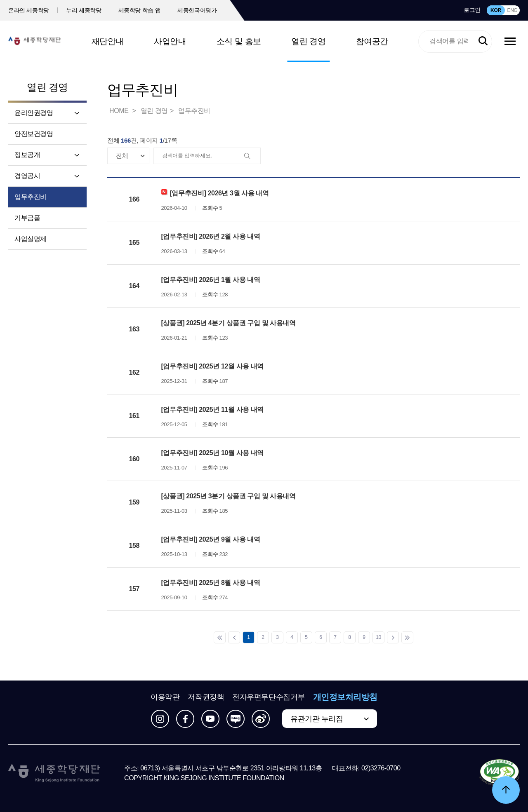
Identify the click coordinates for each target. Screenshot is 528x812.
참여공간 (372, 41)
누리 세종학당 (84, 10)
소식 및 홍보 (239, 41)
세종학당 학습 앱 (140, 10)
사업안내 (170, 41)
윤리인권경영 (34, 113)
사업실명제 (31, 239)
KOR (496, 10)
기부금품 (27, 218)
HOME (120, 111)
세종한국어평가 (197, 10)
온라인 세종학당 (29, 10)
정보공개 (27, 155)
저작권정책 (206, 697)
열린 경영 (308, 41)
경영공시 (27, 176)
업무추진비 (31, 197)
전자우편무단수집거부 (269, 697)
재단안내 (108, 41)
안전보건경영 (34, 134)
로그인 (472, 10)
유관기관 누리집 (317, 719)
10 (378, 637)
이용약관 (165, 697)
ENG (512, 10)
